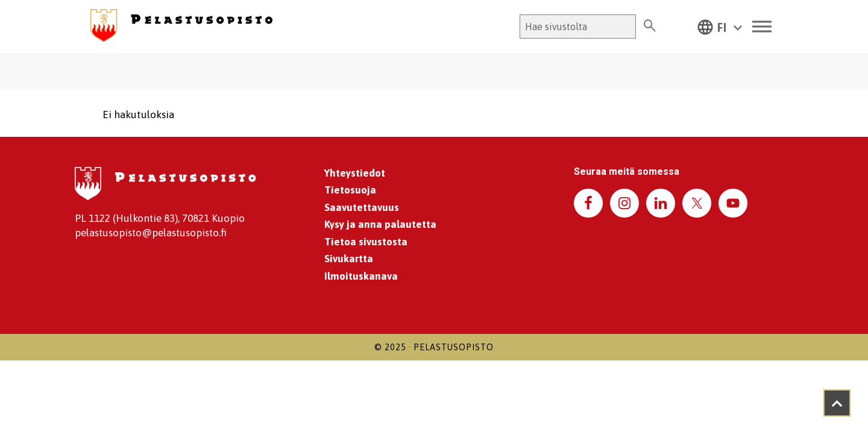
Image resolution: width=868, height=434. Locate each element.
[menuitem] (720, 27)
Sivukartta (349, 259)
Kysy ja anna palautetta (380, 224)
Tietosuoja (350, 190)
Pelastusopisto (454, 347)
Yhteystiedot (355, 173)
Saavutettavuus (362, 207)
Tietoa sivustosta (366, 242)
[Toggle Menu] (762, 27)
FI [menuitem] (722, 28)
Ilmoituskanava (361, 276)
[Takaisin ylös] (837, 403)
